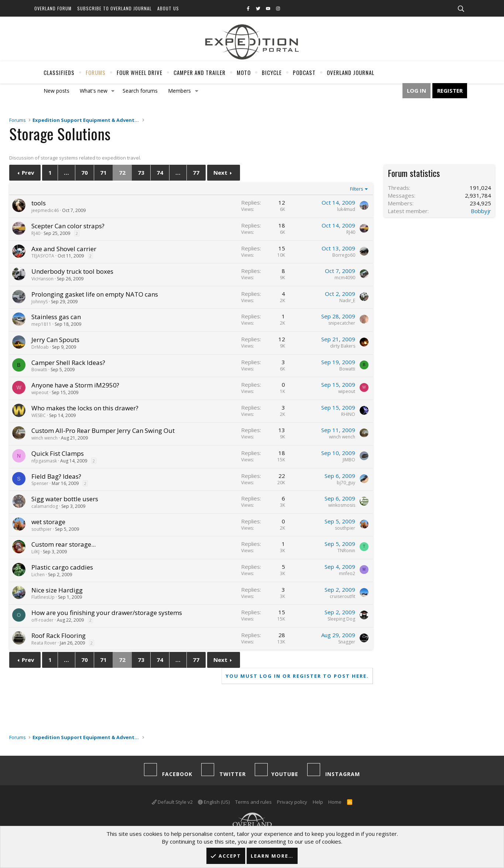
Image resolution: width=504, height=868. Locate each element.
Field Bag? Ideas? (56, 476)
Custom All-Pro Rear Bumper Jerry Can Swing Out (103, 430)
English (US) (214, 802)
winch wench (44, 438)
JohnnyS (40, 302)
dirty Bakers (343, 346)
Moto (244, 72)
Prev (28, 172)
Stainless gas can (56, 317)
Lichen (38, 575)
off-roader (42, 620)
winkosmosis (342, 505)
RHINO (348, 414)
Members (179, 91)
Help (318, 802)
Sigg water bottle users (65, 499)
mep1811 (41, 324)
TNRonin (346, 551)
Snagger (347, 642)
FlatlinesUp (43, 597)
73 (141, 172)
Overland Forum (53, 8)
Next (220, 172)
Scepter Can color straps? (68, 226)
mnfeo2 (347, 573)
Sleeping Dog (341, 619)
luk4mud (346, 209)
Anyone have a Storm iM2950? (75, 385)
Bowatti (39, 370)
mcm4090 (345, 278)
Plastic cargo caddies (62, 567)
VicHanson (42, 279)
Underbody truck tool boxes (72, 271)
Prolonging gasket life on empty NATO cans (95, 294)
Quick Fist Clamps (58, 453)
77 (196, 172)
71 (103, 172)
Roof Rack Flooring (59, 635)
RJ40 (36, 233)
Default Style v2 (172, 802)
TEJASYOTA (43, 256)
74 (160, 172)
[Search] (461, 9)
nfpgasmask (44, 461)
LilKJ (35, 552)
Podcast (304, 72)
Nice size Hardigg (57, 590)
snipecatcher (342, 323)
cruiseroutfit (342, 596)
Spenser (40, 483)
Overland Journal (351, 72)
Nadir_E (347, 300)
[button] (113, 91)
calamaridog (45, 506)
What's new (94, 91)
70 (85, 172)
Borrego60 (344, 255)
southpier (42, 529)
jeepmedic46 (45, 210)
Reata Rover (44, 643)
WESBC (39, 415)
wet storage (48, 522)
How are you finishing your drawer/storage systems (107, 613)
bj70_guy (346, 483)
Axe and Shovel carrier (64, 249)
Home (335, 802)
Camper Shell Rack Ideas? (68, 363)
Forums (96, 72)
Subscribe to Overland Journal (114, 8)
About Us (168, 8)
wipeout (40, 392)
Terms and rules (253, 802)
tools (39, 203)
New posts (56, 91)
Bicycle (272, 72)
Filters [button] (357, 189)
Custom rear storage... (64, 544)
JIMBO (349, 460)
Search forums (140, 91)
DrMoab (40, 347)
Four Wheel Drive (140, 72)
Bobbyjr (481, 211)
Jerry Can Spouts (55, 340)
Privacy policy (292, 802)
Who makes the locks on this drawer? (85, 408)
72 (122, 172)
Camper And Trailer (200, 72)
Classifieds (59, 72)
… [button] (66, 172)
